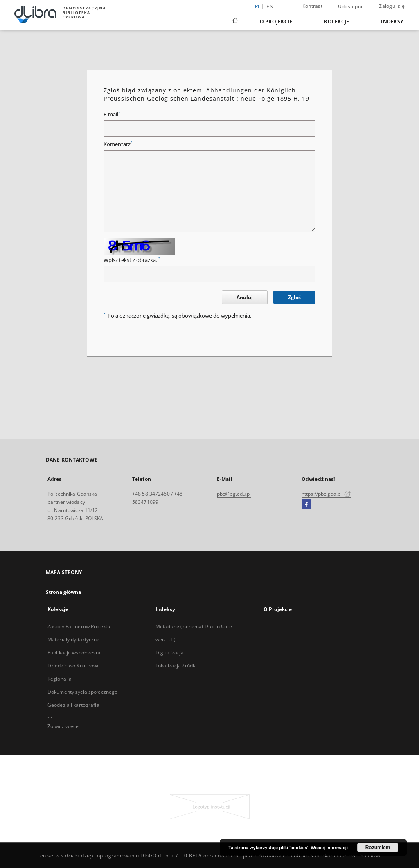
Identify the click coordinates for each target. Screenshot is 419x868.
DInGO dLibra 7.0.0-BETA (171, 856)
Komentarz (118, 144)
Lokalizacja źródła (176, 666)
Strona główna (64, 592)
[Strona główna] (235, 21)
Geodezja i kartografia (73, 705)
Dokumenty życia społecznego (82, 692)
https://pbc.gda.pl (326, 494)
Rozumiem (378, 848)
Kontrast (312, 6)
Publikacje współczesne (75, 653)
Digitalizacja (170, 653)
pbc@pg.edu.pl (234, 494)
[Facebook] (306, 505)
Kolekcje (337, 21)
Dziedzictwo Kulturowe (74, 666)
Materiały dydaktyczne (74, 639)
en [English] (270, 6)
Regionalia (60, 679)
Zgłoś (294, 297)
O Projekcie (276, 21)
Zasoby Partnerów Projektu (79, 626)
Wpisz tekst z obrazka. (132, 260)
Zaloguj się (392, 6)
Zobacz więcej (64, 726)
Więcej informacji (329, 848)
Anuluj (245, 297)
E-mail (112, 114)
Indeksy (392, 21)
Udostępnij (351, 7)
